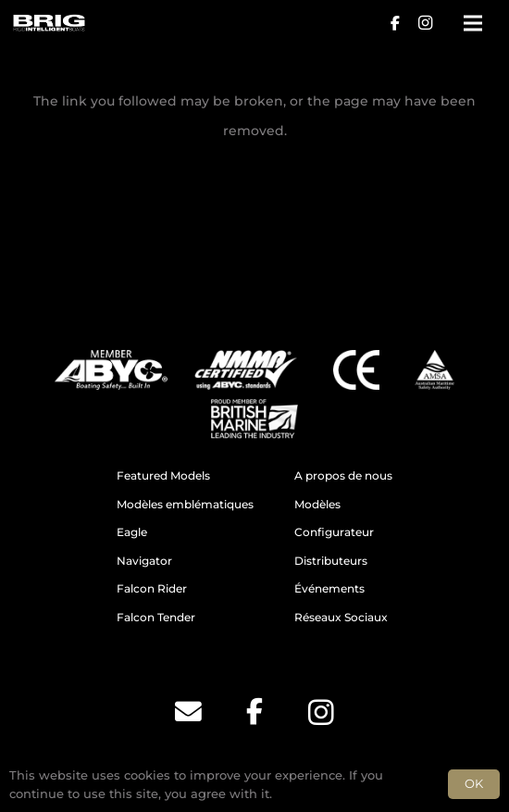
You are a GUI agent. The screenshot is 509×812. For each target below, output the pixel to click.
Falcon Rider (152, 589)
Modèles (317, 505)
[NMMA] (246, 370)
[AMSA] (434, 370)
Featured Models (163, 476)
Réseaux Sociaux (341, 618)
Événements (329, 589)
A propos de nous (343, 476)
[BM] (254, 419)
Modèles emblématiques (185, 505)
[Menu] (473, 23)
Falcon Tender (156, 618)
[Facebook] (395, 23)
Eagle (132, 532)
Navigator (144, 561)
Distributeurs (331, 561)
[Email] (188, 712)
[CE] (356, 370)
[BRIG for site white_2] (49, 23)
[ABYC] (111, 370)
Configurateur (334, 532)
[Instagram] (425, 23)
